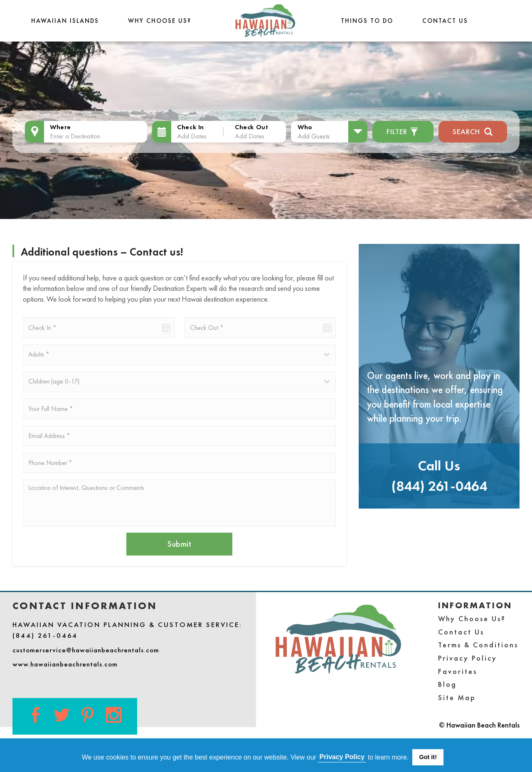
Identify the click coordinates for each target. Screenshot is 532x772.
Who (305, 127)
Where (60, 127)
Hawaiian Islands (65, 21)
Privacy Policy (468, 658)
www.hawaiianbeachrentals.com (65, 664)
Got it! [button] (428, 757)
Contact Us (445, 21)
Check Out (251, 127)
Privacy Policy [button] (342, 757)
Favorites (458, 671)
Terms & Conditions (478, 645)
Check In (191, 127)
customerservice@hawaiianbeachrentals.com (86, 650)
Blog (447, 684)
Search (473, 131)
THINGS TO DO (367, 21)
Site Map (457, 697)
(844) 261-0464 (439, 486)
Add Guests (314, 136)
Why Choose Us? (160, 21)
